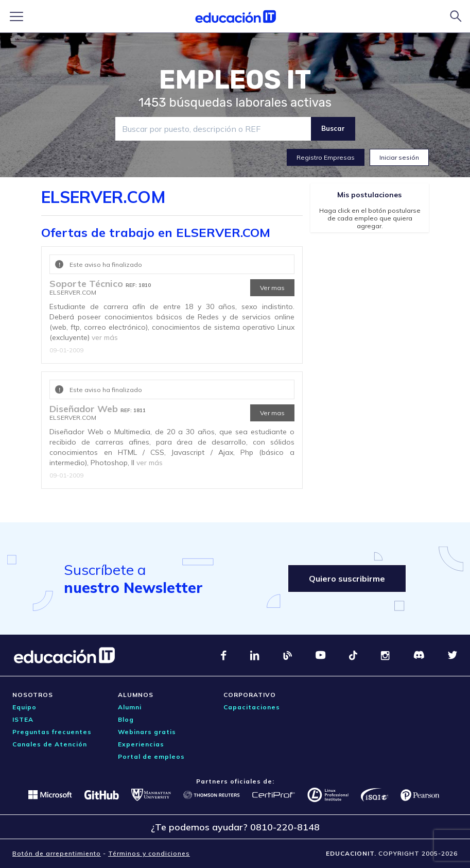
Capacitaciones (252, 707)
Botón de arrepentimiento (57, 853)
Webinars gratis (147, 732)
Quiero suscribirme (347, 578)
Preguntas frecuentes (52, 732)
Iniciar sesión (399, 157)
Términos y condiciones (149, 853)
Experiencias (141, 744)
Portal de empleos (151, 756)
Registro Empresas (326, 157)
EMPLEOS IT (235, 80)
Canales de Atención (50, 744)
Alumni (130, 707)
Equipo (24, 707)
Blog (126, 719)
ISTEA (23, 719)
